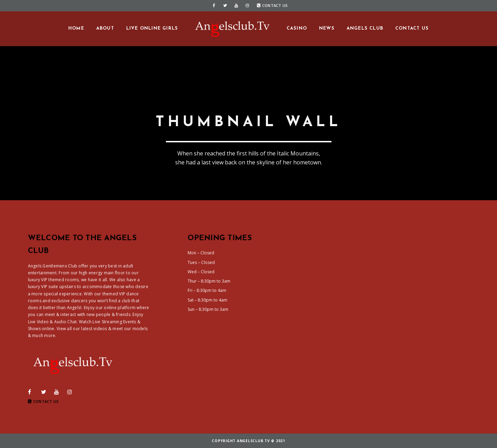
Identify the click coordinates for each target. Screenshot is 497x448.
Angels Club (365, 28)
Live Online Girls (152, 28)
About (105, 28)
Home (76, 28)
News (327, 28)
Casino (297, 28)
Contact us (412, 28)
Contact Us (272, 5)
